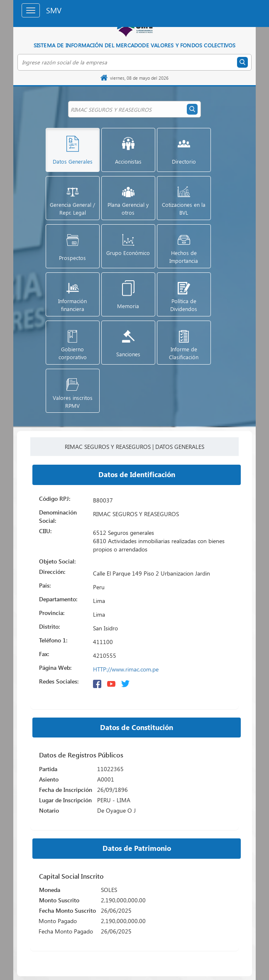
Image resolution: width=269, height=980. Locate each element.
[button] (73, 150)
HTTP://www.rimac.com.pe (126, 669)
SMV (54, 10)
